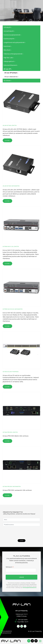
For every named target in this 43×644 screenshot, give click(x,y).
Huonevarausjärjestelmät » (12, 35)
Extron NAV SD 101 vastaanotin (13, 309)
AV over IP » (8, 69)
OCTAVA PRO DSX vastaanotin (12, 487)
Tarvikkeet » (8, 81)
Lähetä (22, 541)
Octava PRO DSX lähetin (10, 432)
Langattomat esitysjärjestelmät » (15, 42)
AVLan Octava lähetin (10, 125)
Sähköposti (10, 567)
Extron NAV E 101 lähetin (11, 247)
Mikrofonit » (7, 50)
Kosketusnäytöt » (9, 39)
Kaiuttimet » (8, 46)
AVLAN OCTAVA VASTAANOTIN (11, 186)
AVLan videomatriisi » (12, 77)
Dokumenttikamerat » (11, 65)
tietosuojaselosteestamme (30, 588)
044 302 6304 (22, 620)
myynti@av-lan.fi (22, 622)
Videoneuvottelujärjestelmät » (13, 54)
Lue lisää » (7, 140)
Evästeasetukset (6, 633)
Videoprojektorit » (9, 61)
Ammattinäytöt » (9, 31)
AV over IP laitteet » (11, 73)
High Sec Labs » (9, 58)
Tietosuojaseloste (7, 631)
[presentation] (16, 533)
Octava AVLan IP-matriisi (11, 372)
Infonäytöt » (8, 27)
